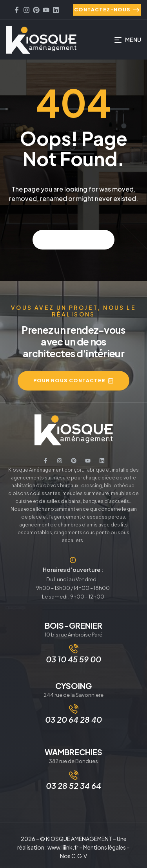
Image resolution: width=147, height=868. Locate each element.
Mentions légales (104, 847)
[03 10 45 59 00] (74, 649)
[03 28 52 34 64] (74, 775)
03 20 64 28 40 (73, 719)
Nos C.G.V (73, 856)
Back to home (73, 240)
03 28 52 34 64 (73, 786)
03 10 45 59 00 (73, 659)
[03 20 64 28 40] (74, 709)
